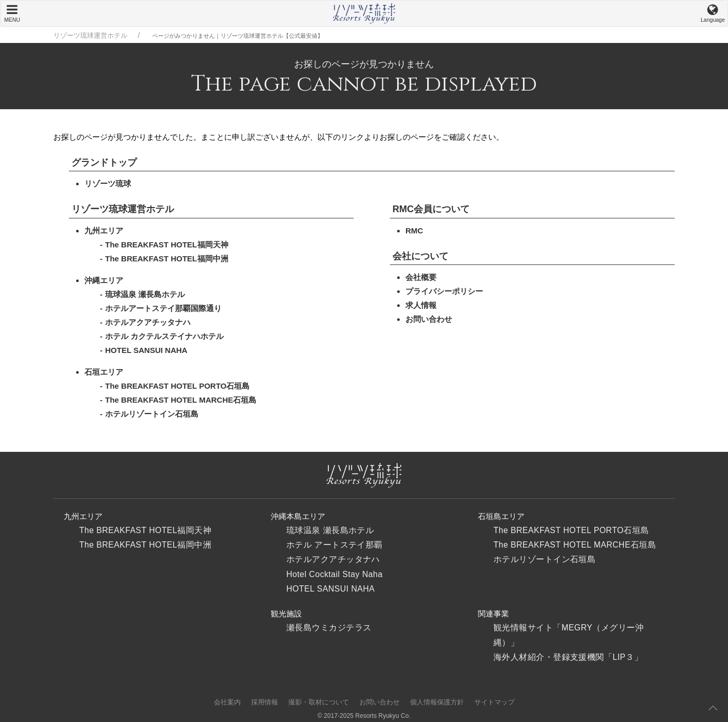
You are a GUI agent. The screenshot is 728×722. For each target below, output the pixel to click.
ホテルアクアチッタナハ (148, 322)
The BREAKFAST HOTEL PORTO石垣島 (177, 386)
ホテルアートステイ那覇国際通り (163, 308)
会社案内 (227, 702)
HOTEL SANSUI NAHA (146, 350)
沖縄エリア (104, 280)
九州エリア (104, 231)
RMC (414, 231)
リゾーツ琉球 (108, 183)
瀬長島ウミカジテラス (329, 628)
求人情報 (421, 305)
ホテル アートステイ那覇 (334, 545)
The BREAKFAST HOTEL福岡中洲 (167, 259)
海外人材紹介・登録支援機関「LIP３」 (568, 657)
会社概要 (421, 277)
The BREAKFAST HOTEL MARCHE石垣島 (181, 400)
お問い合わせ (429, 319)
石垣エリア (104, 372)
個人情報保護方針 (437, 702)
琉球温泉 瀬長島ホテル (145, 294)
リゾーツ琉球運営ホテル (90, 35)
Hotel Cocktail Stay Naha (334, 574)
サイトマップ (494, 702)
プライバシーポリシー (444, 291)
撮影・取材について (319, 702)
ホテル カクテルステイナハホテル (164, 336)
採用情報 (265, 702)
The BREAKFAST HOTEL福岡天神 (167, 245)
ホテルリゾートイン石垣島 (152, 414)
